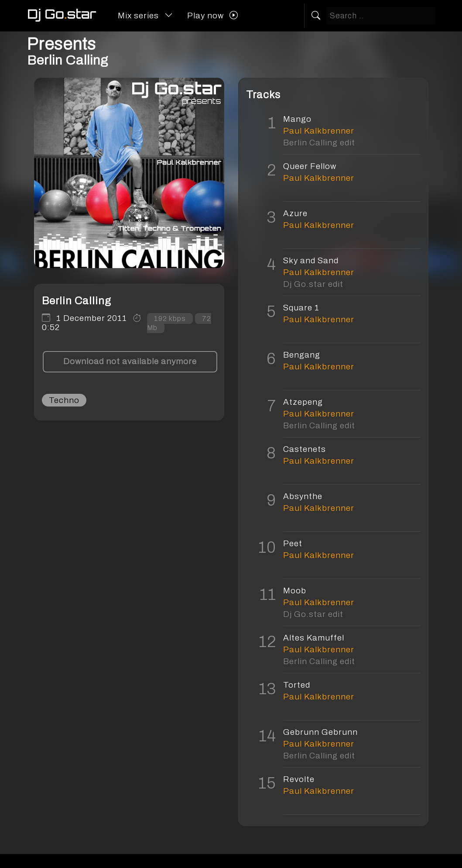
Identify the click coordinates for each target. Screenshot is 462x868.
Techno (64, 400)
